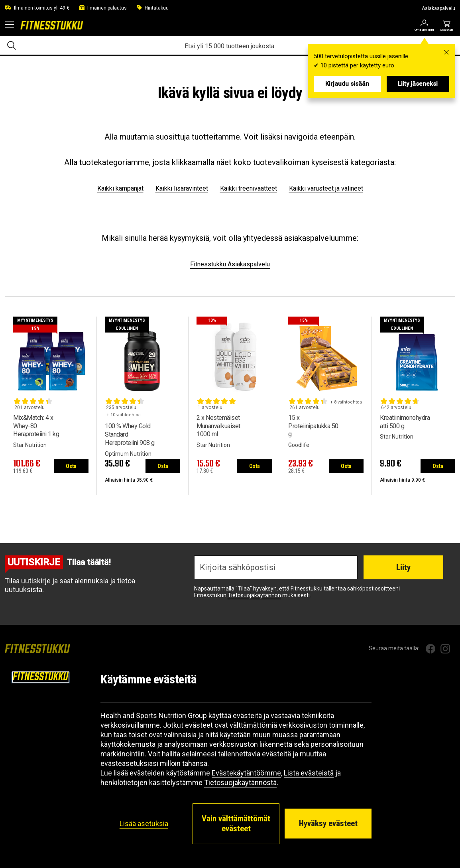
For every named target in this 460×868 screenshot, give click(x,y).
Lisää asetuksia (144, 824)
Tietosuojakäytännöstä (240, 782)
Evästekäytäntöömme (246, 773)
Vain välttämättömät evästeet (236, 824)
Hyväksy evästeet (328, 823)
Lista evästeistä (309, 773)
